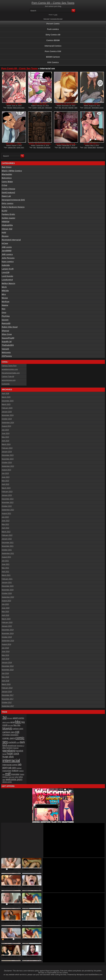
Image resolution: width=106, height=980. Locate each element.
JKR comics (7, 254)
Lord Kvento (7, 276)
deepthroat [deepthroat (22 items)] (12, 746)
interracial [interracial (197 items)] (11, 760)
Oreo (4, 313)
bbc (60, 108)
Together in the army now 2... (66, 104)
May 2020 (5, 612)
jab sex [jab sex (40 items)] (12, 768)
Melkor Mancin (8, 284)
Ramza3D (6, 323)
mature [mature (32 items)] (15, 770)
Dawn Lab (6, 196)
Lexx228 (6, 272)
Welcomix (6, 353)
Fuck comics (53, 29)
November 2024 (8, 415)
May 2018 (5, 677)
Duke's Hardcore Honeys (13, 207)
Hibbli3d (6, 222)
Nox (4, 309)
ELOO (68, 147)
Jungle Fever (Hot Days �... (66, 144)
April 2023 (6, 484)
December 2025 (8, 401)
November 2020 (8, 590)
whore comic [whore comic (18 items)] (7, 782)
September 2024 (8, 423)
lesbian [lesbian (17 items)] (19, 768)
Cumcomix (6, 384)
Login (56, 15)
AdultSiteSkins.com (95, 975)
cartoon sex (12, 147)
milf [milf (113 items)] (8, 774)
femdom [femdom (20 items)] (10, 748)
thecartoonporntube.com (11, 373)
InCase (5, 243)
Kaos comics (8, 262)
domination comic (98, 108)
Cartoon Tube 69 (8, 377)
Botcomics (7, 178)
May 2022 (5, 524)
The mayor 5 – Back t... (92, 104)
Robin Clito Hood (10, 327)
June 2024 (6, 434)
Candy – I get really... (40, 104)
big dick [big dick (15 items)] (10, 725)
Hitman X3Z (7, 229)
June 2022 (6, 521)
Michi (4, 287)
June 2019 (6, 652)
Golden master (9, 218)
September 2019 (8, 641)
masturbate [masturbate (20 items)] (7, 771)
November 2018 (8, 670)
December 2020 (8, 586)
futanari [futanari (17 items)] (16, 748)
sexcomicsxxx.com (9, 380)
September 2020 (8, 597)
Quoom (5, 320)
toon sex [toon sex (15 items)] (12, 777)
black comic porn (19, 108)
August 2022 (6, 514)
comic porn (20, 147)
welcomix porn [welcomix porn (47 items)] (14, 779)
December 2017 (8, 695)
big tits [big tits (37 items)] (17, 725)
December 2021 (8, 543)
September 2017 (8, 706)
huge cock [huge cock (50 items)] (13, 754)
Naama (5, 305)
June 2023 (6, 477)
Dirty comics (8, 203)
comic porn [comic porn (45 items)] (9, 738)
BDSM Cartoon (53, 57)
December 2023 (8, 455)
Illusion (5, 236)
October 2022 (7, 506)
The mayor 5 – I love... (14, 144)
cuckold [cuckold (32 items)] (12, 742)
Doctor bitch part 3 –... (92, 144)
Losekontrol (7, 280)
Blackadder (7, 174)
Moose (5, 298)
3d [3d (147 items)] (5, 718)
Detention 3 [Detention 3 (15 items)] (20, 746)
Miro (4, 294)
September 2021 (8, 554)
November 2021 (8, 546)
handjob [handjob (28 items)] (19, 751)
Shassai (5, 331)
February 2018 (7, 688)
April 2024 (6, 441)
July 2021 (5, 561)
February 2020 (7, 623)
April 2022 (6, 528)
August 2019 (6, 644)
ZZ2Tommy (7, 356)
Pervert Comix (53, 24)
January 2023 (7, 495)
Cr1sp (5, 185)
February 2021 (7, 579)
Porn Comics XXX (53, 51)
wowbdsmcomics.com (10, 369)
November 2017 (8, 699)
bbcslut (10, 108)
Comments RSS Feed (56, 19)
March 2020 (6, 619)
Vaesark (5, 349)
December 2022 (8, 499)
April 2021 (6, 572)
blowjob (71, 108)
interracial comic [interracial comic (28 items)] (10, 765)
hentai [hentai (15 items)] (4, 754)
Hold (4, 233)
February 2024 (7, 448)
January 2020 (7, 626)
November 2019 (8, 634)
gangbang (100, 147)
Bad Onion (7, 167)
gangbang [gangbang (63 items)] (9, 750)
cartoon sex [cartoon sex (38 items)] (9, 732)
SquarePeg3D (8, 338)
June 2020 (6, 608)
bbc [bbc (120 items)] (18, 722)
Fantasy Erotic (8, 214)
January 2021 (7, 583)
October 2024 (7, 419)
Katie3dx (6, 265)
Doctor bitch (92, 147)
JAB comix (7, 247)
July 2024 (5, 430)
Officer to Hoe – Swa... (14, 104)
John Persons (8, 258)
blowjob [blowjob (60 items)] (7, 728)
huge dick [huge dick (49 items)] (8, 757)
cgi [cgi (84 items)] (17, 732)
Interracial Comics (53, 46)
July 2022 (5, 517)
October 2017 (7, 703)
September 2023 (8, 466)
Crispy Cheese (8, 189)
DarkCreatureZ (8, 193)
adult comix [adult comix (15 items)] (6, 722)
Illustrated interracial (43, 147)
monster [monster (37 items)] (15, 774)
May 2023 (5, 481)
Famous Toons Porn (9, 366)
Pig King (6, 316)
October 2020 (7, 593)
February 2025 (7, 408)
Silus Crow (7, 334)
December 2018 (8, 666)
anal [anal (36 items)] (13, 722)
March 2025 (6, 404)
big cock (65, 108)
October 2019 (7, 637)
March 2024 (6, 444)
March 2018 (6, 684)
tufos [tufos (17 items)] (16, 777)
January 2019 (7, 663)
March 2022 (6, 532)
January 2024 (7, 452)
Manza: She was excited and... (40, 144)
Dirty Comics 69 (53, 35)
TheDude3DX (8, 345)
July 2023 (5, 473)
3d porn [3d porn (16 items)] (10, 718)
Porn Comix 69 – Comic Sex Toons (53, 3)
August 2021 (6, 557)
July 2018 (5, 673)
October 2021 (7, 550)
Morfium (6, 302)
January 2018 (7, 692)
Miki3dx (5, 291)
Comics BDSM (53, 40)
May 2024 (5, 437)
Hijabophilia (7, 225)
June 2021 (6, 564)
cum (63, 147)
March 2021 (6, 575)
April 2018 (6, 681)
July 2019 (5, 648)
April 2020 (6, 615)
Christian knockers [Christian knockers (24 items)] (10, 735)
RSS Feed (47, 19)
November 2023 (8, 459)
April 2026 (6, 394)
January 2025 (7, 412)
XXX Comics (53, 62)
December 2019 (8, 630)
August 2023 (6, 470)
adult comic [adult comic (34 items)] (18, 718)
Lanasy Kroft (8, 269)
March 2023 (6, 488)
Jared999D (7, 251)
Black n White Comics (12, 171)
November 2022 (8, 503)
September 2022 (8, 510)
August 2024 (6, 426)
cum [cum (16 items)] (18, 743)
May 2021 (5, 568)
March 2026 (6, 397)
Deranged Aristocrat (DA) (13, 200)
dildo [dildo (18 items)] (4, 748)
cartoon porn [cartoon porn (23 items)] (18, 729)
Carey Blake (7, 182)
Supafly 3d (7, 342)
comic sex (41, 108)
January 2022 (7, 539)
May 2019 (5, 655)
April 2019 (6, 659)
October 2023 (7, 463)
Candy (35, 108)
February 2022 (7, 535)
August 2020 (6, 601)
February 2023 (7, 492)
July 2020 (5, 604)
